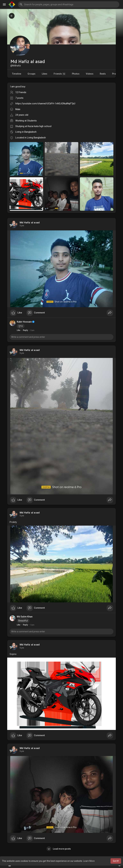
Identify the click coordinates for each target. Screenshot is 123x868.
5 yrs (22, 226)
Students (32, 121)
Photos (76, 74)
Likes (45, 74)
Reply (25, 330)
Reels (103, 74)
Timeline (17, 74)
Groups (31, 74)
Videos (90, 74)
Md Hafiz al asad (30, 223)
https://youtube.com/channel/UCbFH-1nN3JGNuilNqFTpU (45, 104)
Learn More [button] (89, 861)
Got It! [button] (116, 861)
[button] (69, 4)
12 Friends (21, 92)
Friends (60, 74)
